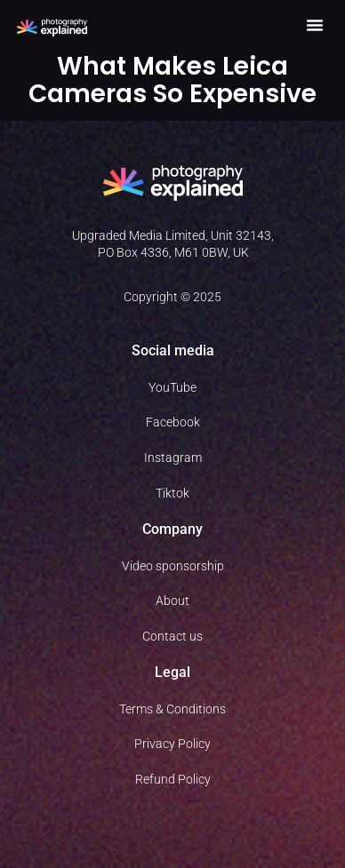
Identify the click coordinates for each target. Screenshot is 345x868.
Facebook (173, 422)
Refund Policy (173, 779)
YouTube (172, 387)
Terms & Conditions (172, 709)
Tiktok (172, 493)
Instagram (173, 458)
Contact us (172, 636)
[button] (315, 25)
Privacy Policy (172, 744)
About (172, 601)
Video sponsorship (173, 566)
